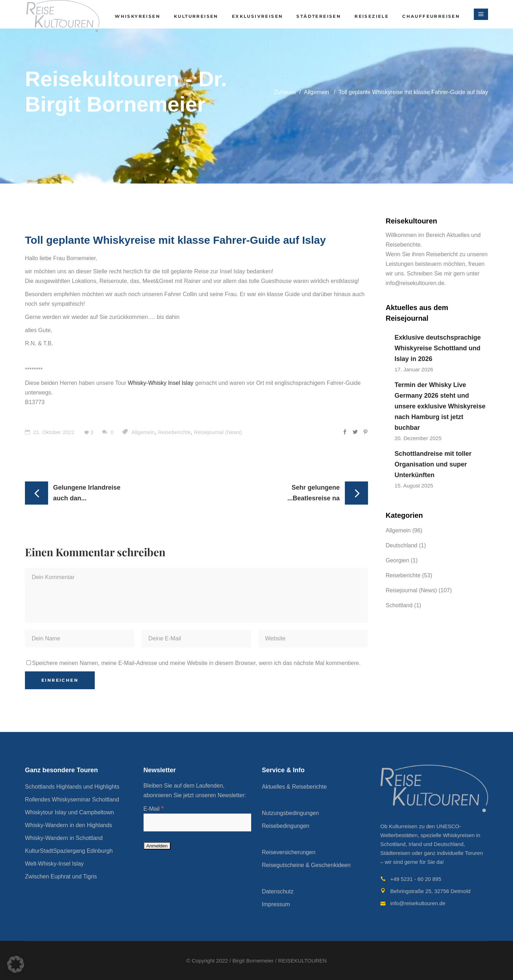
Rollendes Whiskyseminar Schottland (72, 800)
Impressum (276, 904)
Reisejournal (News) (218, 432)
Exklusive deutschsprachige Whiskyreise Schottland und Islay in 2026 (438, 348)
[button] (16, 964)
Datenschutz (278, 891)
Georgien (398, 560)
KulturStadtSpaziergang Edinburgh (69, 851)
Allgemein (316, 92)
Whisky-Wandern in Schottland (64, 838)
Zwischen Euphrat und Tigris (61, 876)
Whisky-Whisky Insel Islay (161, 383)
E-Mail (154, 809)
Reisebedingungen (286, 826)
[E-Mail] (198, 822)
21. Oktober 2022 (50, 432)
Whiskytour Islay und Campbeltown (69, 812)
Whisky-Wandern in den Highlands (69, 825)
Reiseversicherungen (289, 852)
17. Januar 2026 (414, 369)
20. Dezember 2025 (418, 438)
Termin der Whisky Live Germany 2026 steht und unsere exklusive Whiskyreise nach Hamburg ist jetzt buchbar (440, 406)
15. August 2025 (414, 486)
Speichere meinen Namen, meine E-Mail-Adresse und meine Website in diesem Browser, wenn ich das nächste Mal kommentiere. (196, 663)
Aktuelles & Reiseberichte (294, 787)
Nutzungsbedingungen (290, 813)
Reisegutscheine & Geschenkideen (306, 865)
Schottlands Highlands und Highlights (72, 787)
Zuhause (285, 92)
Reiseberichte (175, 432)
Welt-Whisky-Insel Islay (54, 864)
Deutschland (402, 545)
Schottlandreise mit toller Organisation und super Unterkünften (433, 464)
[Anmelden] (157, 846)
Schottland (399, 605)
